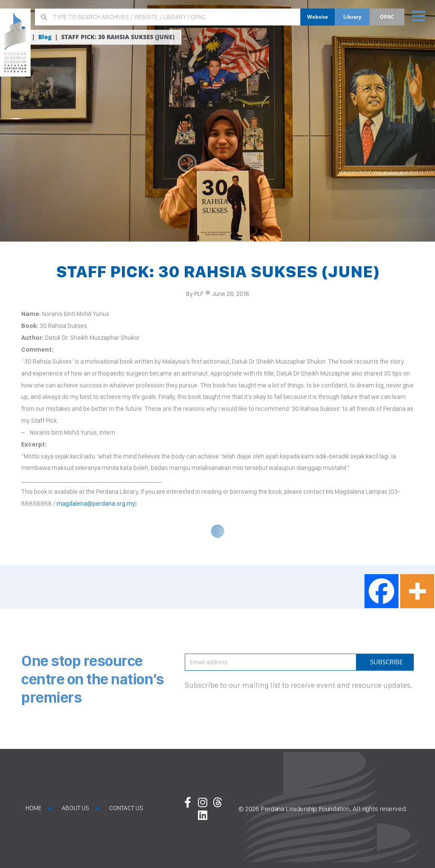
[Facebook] (381, 591)
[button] (419, 16)
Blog (45, 37)
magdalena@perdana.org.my (96, 504)
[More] (417, 591)
